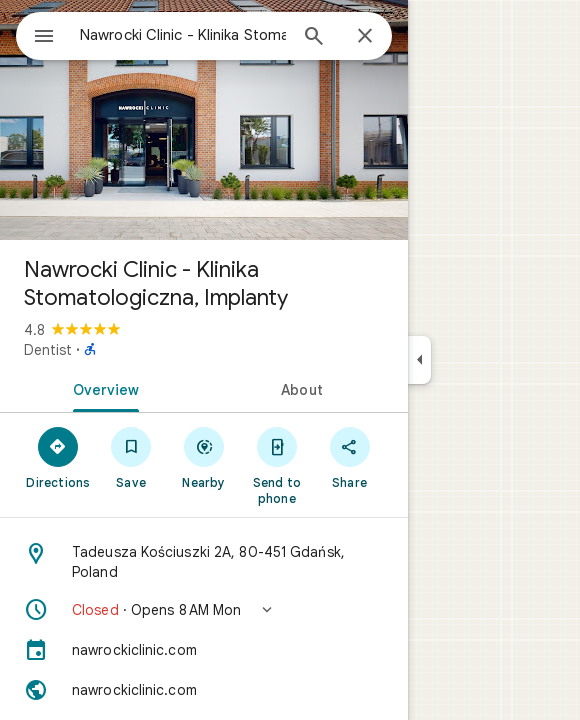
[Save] (131, 457)
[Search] (314, 38)
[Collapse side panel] (419, 360)
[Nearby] (204, 457)
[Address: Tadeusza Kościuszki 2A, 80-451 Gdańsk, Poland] (204, 562)
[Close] (365, 37)
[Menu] (44, 38)
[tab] (102, 388)
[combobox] (183, 35)
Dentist (48, 350)
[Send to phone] (276, 465)
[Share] (349, 457)
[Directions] (58, 457)
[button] (204, 610)
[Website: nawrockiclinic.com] (204, 690)
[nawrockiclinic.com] (204, 650)
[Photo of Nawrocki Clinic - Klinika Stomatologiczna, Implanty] (204, 120)
